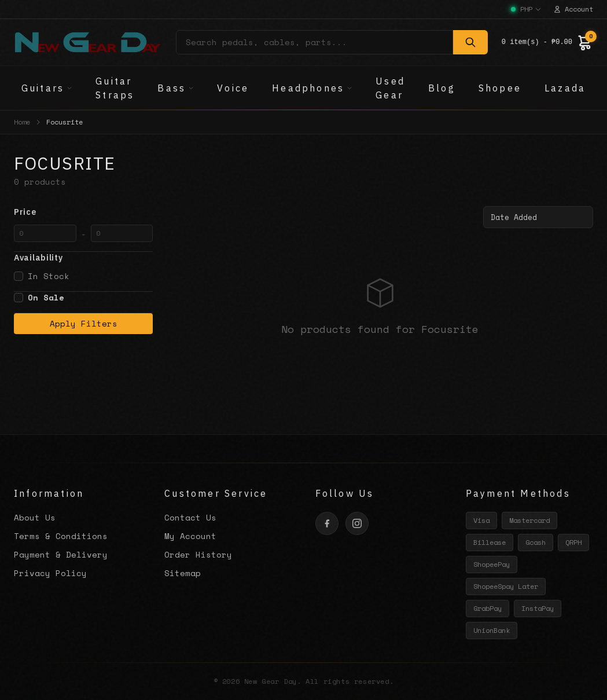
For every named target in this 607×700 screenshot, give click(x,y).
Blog (442, 88)
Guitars (47, 88)
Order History (198, 554)
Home (22, 122)
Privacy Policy (50, 573)
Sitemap (183, 573)
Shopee (500, 88)
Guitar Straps (115, 88)
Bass (176, 88)
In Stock (42, 276)
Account (573, 9)
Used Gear (390, 88)
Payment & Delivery (61, 554)
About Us (35, 517)
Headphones (312, 88)
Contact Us (190, 517)
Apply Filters (84, 323)
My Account (190, 536)
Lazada (565, 88)
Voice (233, 88)
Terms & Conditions (61, 536)
